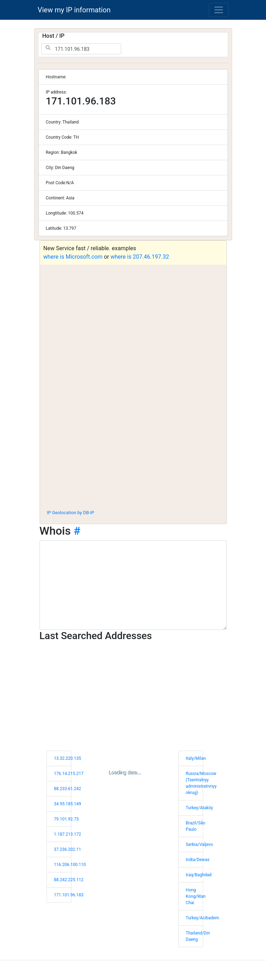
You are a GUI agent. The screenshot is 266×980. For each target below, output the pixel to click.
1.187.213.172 (68, 834)
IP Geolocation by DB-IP (71, 513)
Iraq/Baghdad (199, 875)
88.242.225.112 (69, 880)
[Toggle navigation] (219, 10)
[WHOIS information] (133, 585)
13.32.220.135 (68, 758)
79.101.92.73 (66, 819)
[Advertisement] (133, 452)
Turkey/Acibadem (202, 918)
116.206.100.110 (70, 865)
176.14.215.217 (69, 774)
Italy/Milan (196, 758)
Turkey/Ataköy (199, 808)
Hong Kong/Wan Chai (196, 896)
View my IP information (74, 10)
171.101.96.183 (69, 895)
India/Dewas (198, 860)
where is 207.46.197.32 (140, 257)
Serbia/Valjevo (199, 844)
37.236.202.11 (68, 849)
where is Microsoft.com (73, 257)
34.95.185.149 (68, 804)
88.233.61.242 (68, 789)
